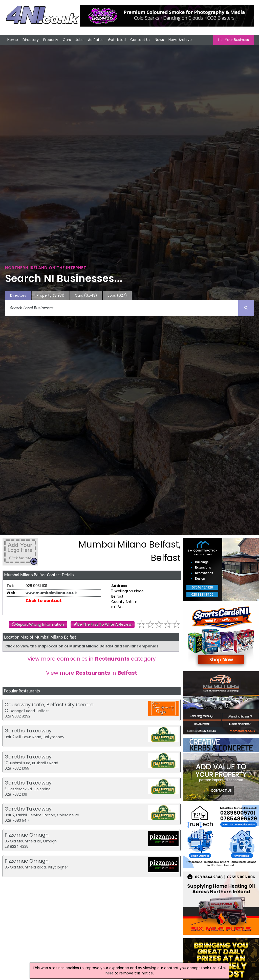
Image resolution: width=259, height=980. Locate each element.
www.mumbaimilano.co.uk (51, 593)
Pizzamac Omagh (27, 835)
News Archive (180, 40)
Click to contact (44, 601)
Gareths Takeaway (28, 731)
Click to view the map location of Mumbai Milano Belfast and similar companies (82, 646)
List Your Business (234, 40)
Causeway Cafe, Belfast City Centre (49, 705)
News (159, 40)
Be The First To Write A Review (104, 624)
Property (51, 40)
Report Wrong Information (40, 624)
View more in (92, 673)
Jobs (79, 40)
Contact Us (140, 40)
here (110, 973)
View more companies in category (92, 659)
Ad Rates (96, 40)
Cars (67, 40)
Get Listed (117, 40)
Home (13, 40)
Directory (31, 40)
